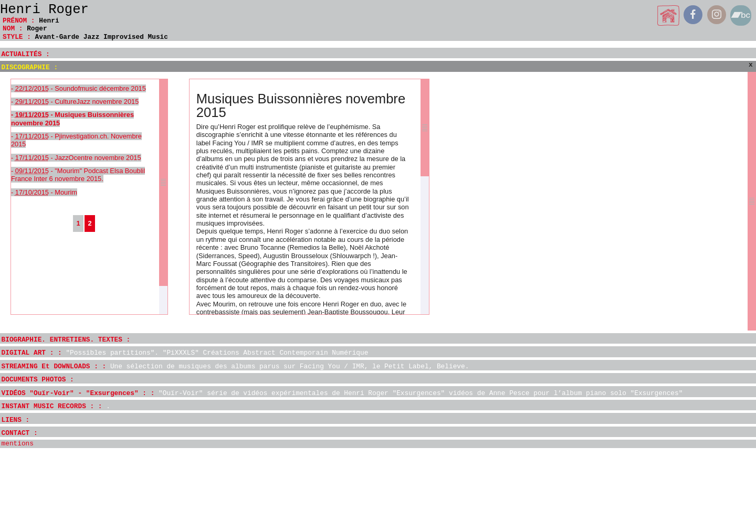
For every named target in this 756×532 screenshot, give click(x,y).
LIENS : (16, 420)
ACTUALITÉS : (26, 54)
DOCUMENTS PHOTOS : (38, 380)
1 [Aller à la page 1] (78, 223)
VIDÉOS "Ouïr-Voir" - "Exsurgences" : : (342, 393)
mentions (18, 444)
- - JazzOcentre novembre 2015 (76, 158)
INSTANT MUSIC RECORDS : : (56, 406)
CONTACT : (20, 433)
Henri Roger (44, 10)
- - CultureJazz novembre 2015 (75, 102)
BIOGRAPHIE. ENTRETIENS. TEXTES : (66, 340)
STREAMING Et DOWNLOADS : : (235, 366)
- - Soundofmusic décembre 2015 (78, 88)
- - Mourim (44, 192)
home (669, 15)
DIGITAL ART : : (185, 353)
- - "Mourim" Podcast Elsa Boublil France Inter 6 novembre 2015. (78, 175)
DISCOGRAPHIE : (30, 67)
